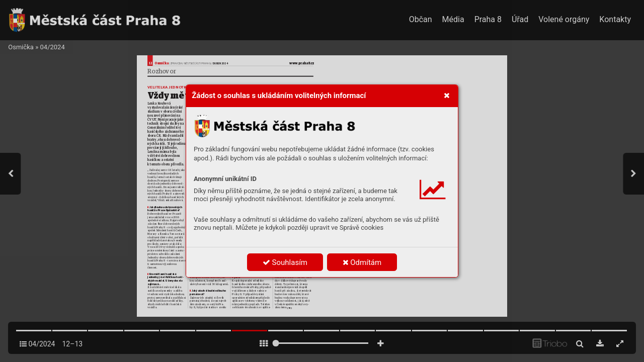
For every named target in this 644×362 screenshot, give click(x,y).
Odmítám (362, 262)
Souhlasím (285, 262)
